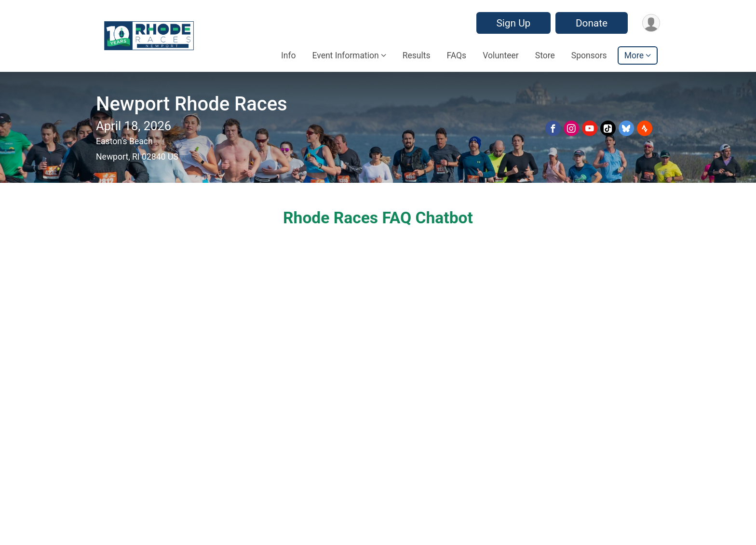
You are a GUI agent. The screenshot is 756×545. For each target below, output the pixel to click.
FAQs (456, 55)
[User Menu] (651, 23)
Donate (592, 23)
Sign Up (513, 23)
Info (289, 55)
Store (545, 55)
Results (417, 55)
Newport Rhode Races (192, 104)
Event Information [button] (346, 55)
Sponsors (589, 55)
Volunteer (501, 55)
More (634, 55)
